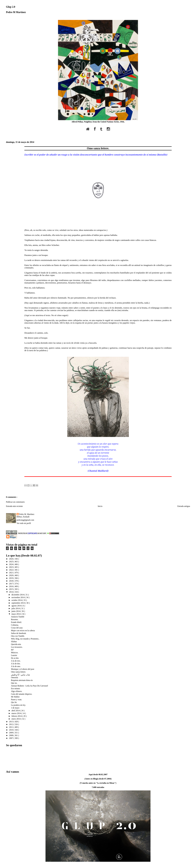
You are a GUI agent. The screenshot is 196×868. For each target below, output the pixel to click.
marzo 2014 (16, 713)
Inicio (100, 506)
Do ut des (15, 658)
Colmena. (15, 625)
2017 (11, 584)
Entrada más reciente (14, 506)
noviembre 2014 (18, 597)
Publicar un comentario (15, 502)
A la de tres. (16, 661)
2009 (11, 733)
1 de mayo (15, 708)
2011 (11, 727)
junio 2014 (16, 611)
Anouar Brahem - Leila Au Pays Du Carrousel (29, 686)
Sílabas (14, 642)
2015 (11, 589)
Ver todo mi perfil (24, 523)
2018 (11, 581)
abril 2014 (16, 711)
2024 (11, 564)
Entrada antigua (184, 506)
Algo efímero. (17, 691)
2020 (11, 575)
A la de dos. (16, 664)
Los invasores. (17, 647)
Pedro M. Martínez (27, 514)
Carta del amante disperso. (22, 694)
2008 (11, 735)
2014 (11, 592)
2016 (11, 586)
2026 (11, 559)
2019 (11, 578)
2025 (11, 562)
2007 (11, 738)
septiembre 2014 (18, 603)
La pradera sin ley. (18, 705)
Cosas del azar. (17, 628)
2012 (11, 724)
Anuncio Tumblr (18, 617)
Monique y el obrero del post (23, 669)
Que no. (14, 683)
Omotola (14, 677)
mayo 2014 (16, 614)
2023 (11, 567)
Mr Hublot (15, 697)
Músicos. (15, 653)
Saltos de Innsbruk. (19, 633)
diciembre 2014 (18, 595)
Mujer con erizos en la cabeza (23, 630)
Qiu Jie (14, 702)
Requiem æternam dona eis (22, 680)
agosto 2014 (17, 606)
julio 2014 (16, 608)
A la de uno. (16, 666)
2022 (11, 570)
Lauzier (14, 655)
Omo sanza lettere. (98, 148)
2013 (11, 722)
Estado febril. (16, 622)
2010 (11, 730)
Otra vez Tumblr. (18, 636)
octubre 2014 (17, 600)
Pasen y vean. (16, 700)
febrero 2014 (17, 716)
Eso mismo (15, 688)
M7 (12, 650)
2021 (11, 573)
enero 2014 (16, 719)
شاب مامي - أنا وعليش (20, 675)
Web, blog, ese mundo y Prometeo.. (25, 639)
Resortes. (15, 619)
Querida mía (16, 644)
